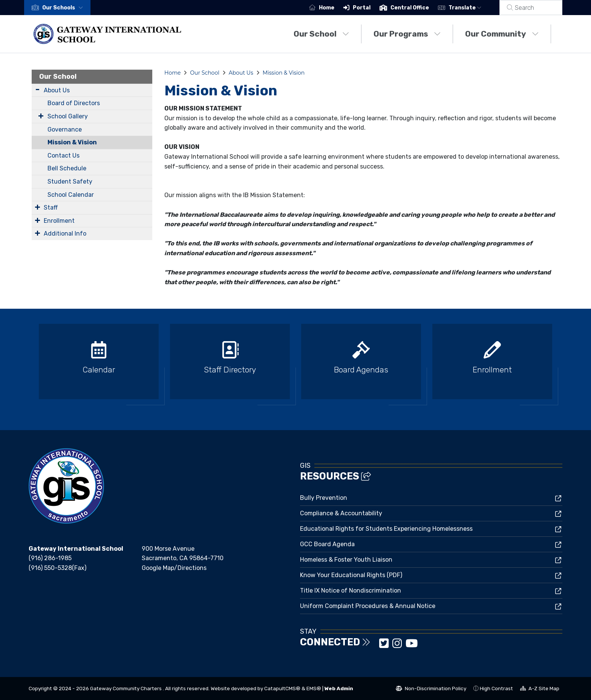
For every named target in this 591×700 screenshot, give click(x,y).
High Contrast (496, 688)
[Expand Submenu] (38, 90)
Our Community (502, 34)
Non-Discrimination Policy (431, 689)
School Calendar (71, 195)
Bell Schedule (67, 168)
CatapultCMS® (282, 688)
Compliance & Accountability (341, 513)
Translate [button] (474, 8)
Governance (65, 129)
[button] (64, 8)
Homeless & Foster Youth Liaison (346, 560)
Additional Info (65, 234)
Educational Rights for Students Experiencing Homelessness (386, 529)
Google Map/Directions (174, 568)
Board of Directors (74, 103)
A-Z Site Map (540, 689)
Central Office (419, 8)
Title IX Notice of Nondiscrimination (351, 590)
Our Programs (407, 34)
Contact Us (64, 155)
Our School (321, 34)
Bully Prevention (324, 498)
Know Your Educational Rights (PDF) (351, 575)
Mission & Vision (72, 142)
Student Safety (70, 182)
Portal (371, 8)
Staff (51, 208)
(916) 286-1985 (50, 558)
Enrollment (59, 221)
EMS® (314, 688)
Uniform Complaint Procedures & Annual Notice (368, 606)
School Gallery (68, 116)
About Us (57, 90)
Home (336, 8)
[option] (99, 365)
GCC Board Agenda (327, 544)
